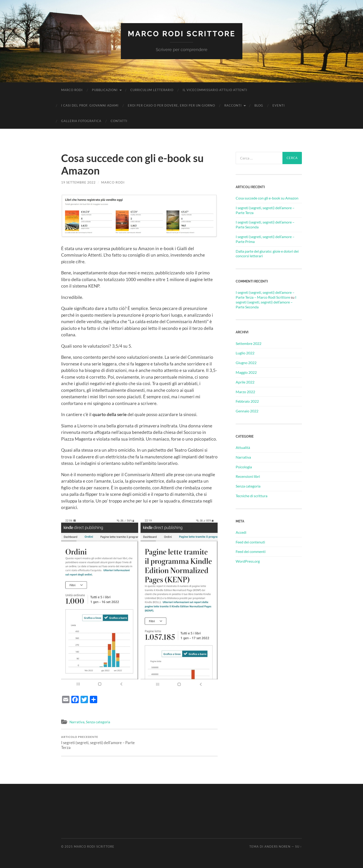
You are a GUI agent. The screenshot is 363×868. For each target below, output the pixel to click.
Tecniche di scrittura (252, 496)
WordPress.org (248, 561)
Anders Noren (277, 847)
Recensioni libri (248, 476)
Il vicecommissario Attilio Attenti (215, 90)
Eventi (279, 105)
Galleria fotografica (81, 121)
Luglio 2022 (245, 353)
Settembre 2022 (249, 343)
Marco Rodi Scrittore (182, 34)
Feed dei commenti (251, 551)
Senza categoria (98, 722)
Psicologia (244, 467)
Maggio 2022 (246, 372)
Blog (259, 105)
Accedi (241, 532)
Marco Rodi (72, 90)
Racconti (233, 105)
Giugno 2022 (246, 363)
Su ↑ (299, 847)
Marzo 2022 (245, 392)
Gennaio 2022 (247, 411)
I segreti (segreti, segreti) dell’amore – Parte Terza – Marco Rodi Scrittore (265, 295)
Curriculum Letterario (152, 90)
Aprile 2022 (245, 382)
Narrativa (77, 722)
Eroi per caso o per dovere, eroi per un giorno (171, 105)
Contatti (119, 121)
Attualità (243, 447)
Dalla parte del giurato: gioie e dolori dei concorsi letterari (267, 254)
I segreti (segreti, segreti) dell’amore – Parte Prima (265, 239)
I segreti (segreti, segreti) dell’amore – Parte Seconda (265, 224)
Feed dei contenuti (250, 542)
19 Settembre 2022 (78, 182)
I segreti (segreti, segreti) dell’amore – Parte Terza (99, 742)
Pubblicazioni (105, 90)
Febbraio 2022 (247, 401)
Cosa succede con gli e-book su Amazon (267, 198)
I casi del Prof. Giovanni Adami (90, 105)
